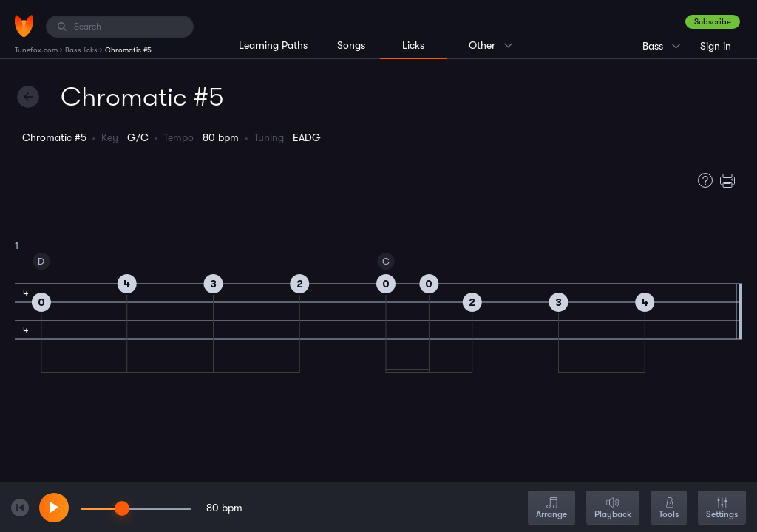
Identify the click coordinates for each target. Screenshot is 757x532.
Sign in (716, 46)
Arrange (551, 509)
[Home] (24, 26)
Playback (613, 509)
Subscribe (713, 22)
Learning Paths (273, 45)
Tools (669, 509)
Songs (351, 45)
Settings (722, 509)
